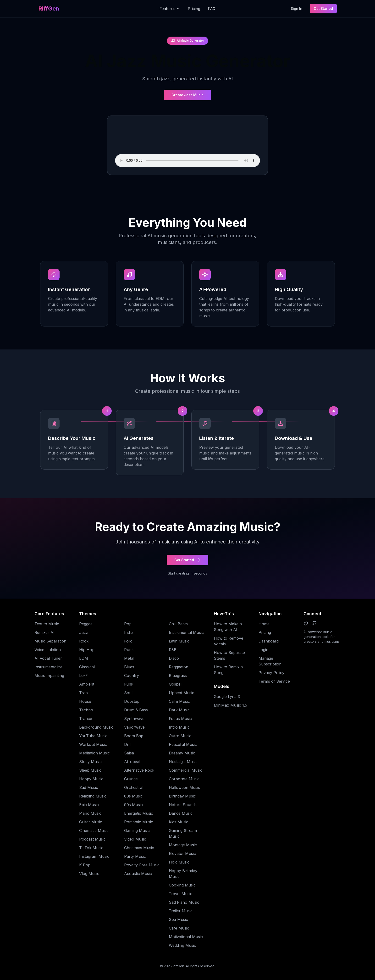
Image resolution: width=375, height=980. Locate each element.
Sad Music (89, 787)
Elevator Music (182, 853)
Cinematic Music (94, 831)
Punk (129, 650)
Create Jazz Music (187, 95)
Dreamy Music (182, 753)
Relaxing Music (93, 796)
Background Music (96, 727)
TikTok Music (91, 848)
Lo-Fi (84, 675)
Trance (86, 719)
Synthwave (134, 719)
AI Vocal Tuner (48, 658)
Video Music (135, 839)
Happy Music (91, 779)
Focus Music (180, 719)
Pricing (194, 9)
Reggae (86, 624)
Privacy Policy (271, 673)
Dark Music (179, 710)
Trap (83, 693)
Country (132, 675)
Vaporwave (134, 727)
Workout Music (93, 744)
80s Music (133, 796)
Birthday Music (182, 796)
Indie (128, 632)
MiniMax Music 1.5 (230, 705)
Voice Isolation (48, 650)
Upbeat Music (182, 693)
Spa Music (178, 919)
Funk (129, 684)
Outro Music (180, 736)
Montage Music (183, 845)
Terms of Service (274, 681)
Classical (87, 667)
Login (263, 650)
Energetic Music (139, 813)
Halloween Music (185, 787)
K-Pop (85, 865)
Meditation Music (94, 753)
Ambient (87, 684)
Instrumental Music (186, 632)
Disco (174, 658)
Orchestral (134, 787)
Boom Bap (134, 736)
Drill (128, 744)
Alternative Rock (139, 770)
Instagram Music (94, 856)
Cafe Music (179, 928)
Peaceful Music (183, 744)
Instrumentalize (48, 667)
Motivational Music (186, 937)
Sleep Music (90, 770)
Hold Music (179, 862)
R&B (173, 650)
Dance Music (181, 813)
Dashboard (269, 641)
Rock (84, 641)
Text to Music (47, 624)
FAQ (212, 9)
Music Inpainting (49, 675)
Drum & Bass (136, 710)
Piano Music (90, 813)
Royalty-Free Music (142, 865)
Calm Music (179, 701)
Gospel (175, 684)
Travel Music (181, 894)
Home (264, 624)
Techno (86, 710)
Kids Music (179, 822)
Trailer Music (181, 911)
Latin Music (179, 641)
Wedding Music (182, 945)
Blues (129, 667)
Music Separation (50, 641)
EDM (84, 658)
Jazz (84, 632)
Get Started (323, 8)
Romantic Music (139, 822)
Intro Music (179, 727)
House (85, 701)
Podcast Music (92, 839)
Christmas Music (139, 848)
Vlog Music (89, 874)
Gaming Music (137, 831)
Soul (128, 693)
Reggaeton (179, 667)
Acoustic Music (138, 874)
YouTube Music (93, 736)
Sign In (297, 8)
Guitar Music (91, 822)
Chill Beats (178, 624)
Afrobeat (132, 762)
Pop (128, 624)
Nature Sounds (183, 805)
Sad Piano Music (184, 902)
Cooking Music (182, 885)
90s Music (133, 805)
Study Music (90, 762)
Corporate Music (184, 779)
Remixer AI (44, 632)
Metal (129, 658)
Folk (128, 641)
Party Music (135, 856)
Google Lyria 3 (227, 697)
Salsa (129, 753)
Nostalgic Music (183, 762)
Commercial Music (186, 770)
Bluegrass (178, 675)
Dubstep (132, 701)
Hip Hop (87, 650)
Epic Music (89, 805)
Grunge (131, 779)
